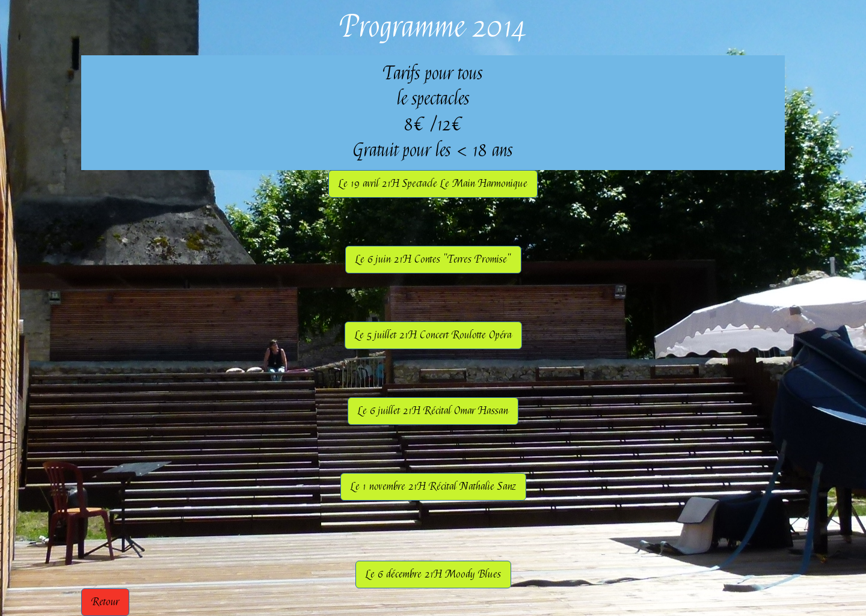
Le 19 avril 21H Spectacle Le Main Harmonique (433, 184)
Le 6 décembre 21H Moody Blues (433, 574)
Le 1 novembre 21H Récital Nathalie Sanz (433, 486)
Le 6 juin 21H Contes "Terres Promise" (433, 259)
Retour (105, 602)
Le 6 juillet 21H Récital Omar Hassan (433, 411)
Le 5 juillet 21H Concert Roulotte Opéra (433, 335)
